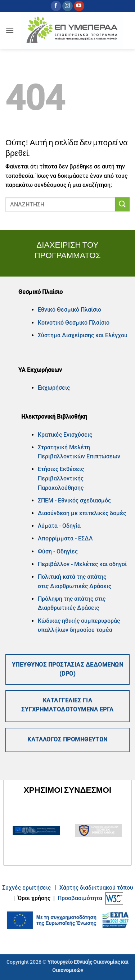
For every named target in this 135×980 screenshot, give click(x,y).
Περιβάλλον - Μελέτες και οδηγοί (82, 564)
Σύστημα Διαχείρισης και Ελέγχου (83, 335)
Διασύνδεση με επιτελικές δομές (82, 513)
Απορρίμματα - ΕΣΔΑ (65, 538)
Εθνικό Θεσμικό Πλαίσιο (69, 310)
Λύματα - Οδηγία (59, 526)
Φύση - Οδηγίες (58, 551)
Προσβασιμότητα (80, 898)
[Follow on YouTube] (79, 6)
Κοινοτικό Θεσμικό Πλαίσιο (74, 323)
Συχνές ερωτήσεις (26, 888)
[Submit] (122, 204)
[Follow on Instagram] (67, 6)
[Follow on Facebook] (56, 6)
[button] (10, 30)
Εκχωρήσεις (54, 388)
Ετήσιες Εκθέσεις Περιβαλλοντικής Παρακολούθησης (61, 478)
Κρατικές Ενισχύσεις (65, 435)
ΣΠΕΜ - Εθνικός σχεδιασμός (74, 500)
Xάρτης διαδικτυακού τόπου (96, 888)
